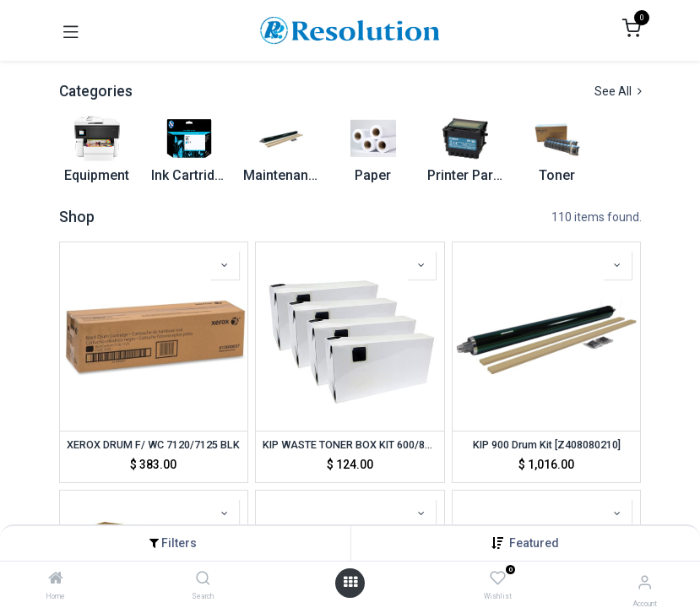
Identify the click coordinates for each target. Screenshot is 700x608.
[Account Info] (645, 582)
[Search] (203, 579)
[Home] (56, 579)
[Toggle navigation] (71, 30)
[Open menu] (350, 583)
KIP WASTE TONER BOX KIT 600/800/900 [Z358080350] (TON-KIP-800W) (350, 445)
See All (618, 91)
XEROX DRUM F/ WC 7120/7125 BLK (153, 445)
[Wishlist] (498, 579)
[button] (534, 543)
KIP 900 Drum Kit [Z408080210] (547, 445)
